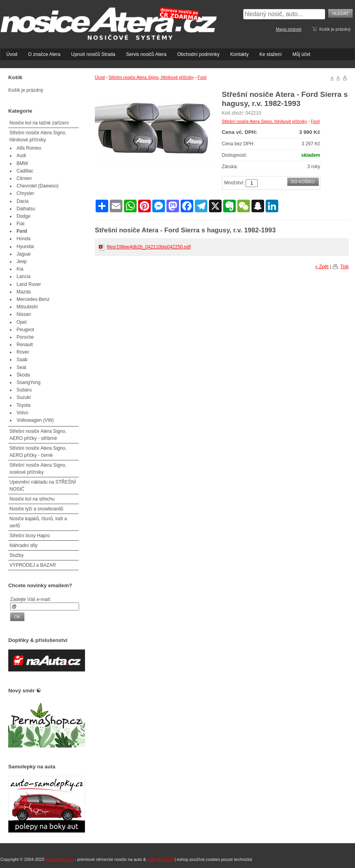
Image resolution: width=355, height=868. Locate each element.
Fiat (20, 224)
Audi (21, 156)
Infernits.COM (160, 859)
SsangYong (29, 382)
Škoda (23, 375)
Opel (21, 322)
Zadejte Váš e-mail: (31, 599)
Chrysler (25, 193)
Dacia (23, 201)
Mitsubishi (27, 307)
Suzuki (24, 397)
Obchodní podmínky (198, 54)
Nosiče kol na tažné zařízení (39, 123)
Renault (25, 345)
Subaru (24, 390)
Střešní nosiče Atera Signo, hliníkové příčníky (151, 77)
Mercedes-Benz (33, 299)
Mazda (24, 292)
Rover (23, 352)
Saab (22, 360)
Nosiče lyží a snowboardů (36, 509)
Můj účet (301, 54)
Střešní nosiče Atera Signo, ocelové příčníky (38, 469)
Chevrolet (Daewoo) (38, 186)
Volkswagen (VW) (35, 420)
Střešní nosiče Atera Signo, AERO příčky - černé (38, 452)
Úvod (12, 54)
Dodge (23, 216)
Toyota (23, 405)
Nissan (24, 314)
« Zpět (322, 267)
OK (17, 617)
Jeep (22, 262)
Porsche (25, 337)
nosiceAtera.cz (60, 859)
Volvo (22, 413)
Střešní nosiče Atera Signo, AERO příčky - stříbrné (38, 435)
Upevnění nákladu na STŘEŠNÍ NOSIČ (43, 486)
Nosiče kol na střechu (32, 499)
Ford (202, 77)
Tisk (344, 267)
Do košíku (303, 182)
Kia (20, 269)
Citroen (24, 178)
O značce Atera (44, 54)
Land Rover (29, 284)
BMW (22, 163)
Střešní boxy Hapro (30, 536)
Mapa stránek (289, 29)
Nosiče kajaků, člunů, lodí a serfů (38, 522)
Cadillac (25, 171)
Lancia (23, 276)
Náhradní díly (23, 545)
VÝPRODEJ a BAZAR (33, 565)
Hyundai (25, 247)
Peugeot (25, 330)
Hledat (340, 13)
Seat (21, 367)
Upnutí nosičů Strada (93, 54)
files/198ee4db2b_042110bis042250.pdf (149, 247)
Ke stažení (271, 54)
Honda (23, 239)
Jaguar (24, 254)
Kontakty (239, 54)
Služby (17, 555)
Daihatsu (26, 209)
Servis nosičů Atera (146, 54)
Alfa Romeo (29, 148)
